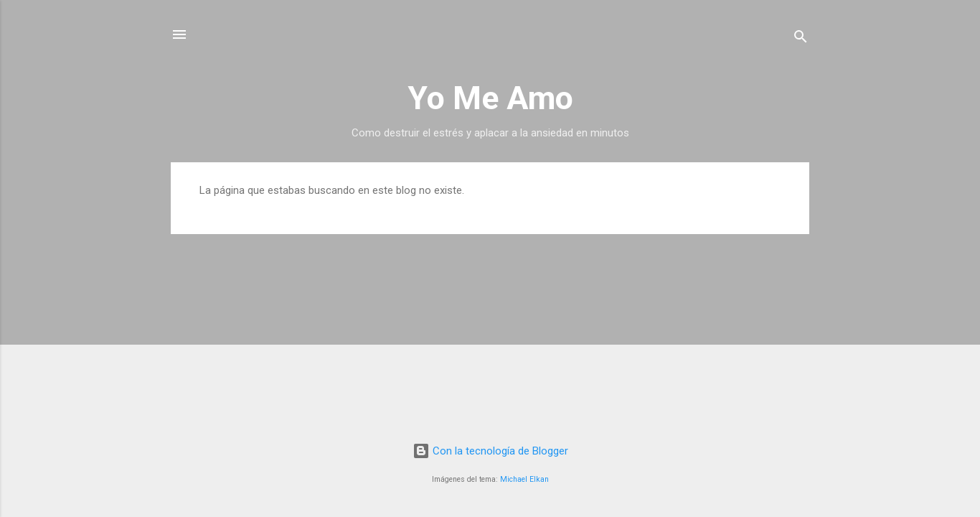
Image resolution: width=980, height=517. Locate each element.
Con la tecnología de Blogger (490, 451)
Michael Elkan (524, 479)
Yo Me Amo (490, 98)
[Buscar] (801, 39)
